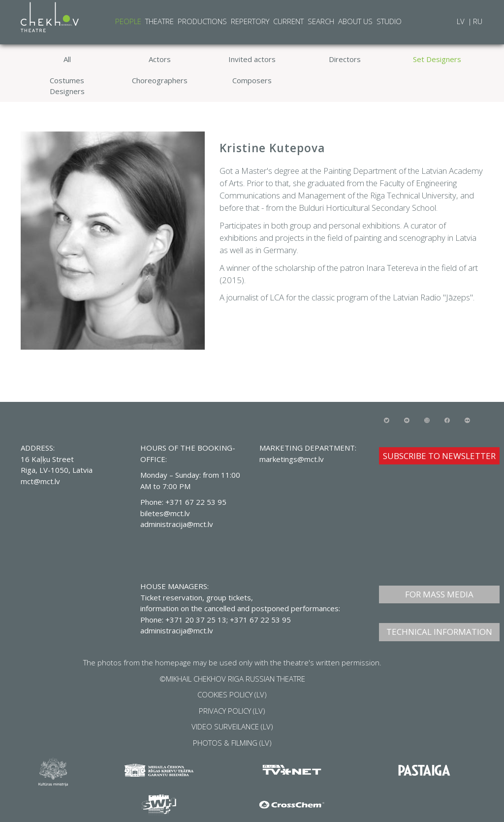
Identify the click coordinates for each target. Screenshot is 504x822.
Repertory (250, 21)
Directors (345, 59)
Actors (160, 59)
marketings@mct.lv (292, 459)
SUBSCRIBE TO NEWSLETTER (439, 456)
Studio (389, 21)
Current (288, 21)
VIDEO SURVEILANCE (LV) (232, 726)
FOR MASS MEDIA (439, 594)
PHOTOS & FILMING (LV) (232, 743)
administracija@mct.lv (177, 630)
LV (462, 21)
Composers (252, 80)
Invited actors (252, 59)
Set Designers (437, 59)
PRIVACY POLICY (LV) (232, 711)
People (128, 21)
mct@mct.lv (40, 481)
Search (321, 21)
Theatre (159, 21)
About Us (355, 21)
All (67, 59)
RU (478, 21)
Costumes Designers (67, 86)
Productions (202, 21)
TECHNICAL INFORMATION (439, 632)
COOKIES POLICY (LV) (232, 694)
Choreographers (160, 80)
